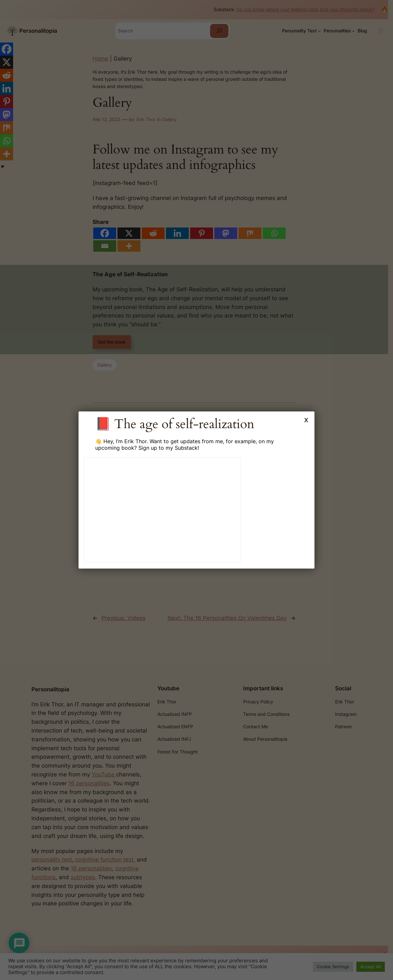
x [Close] (306, 419)
